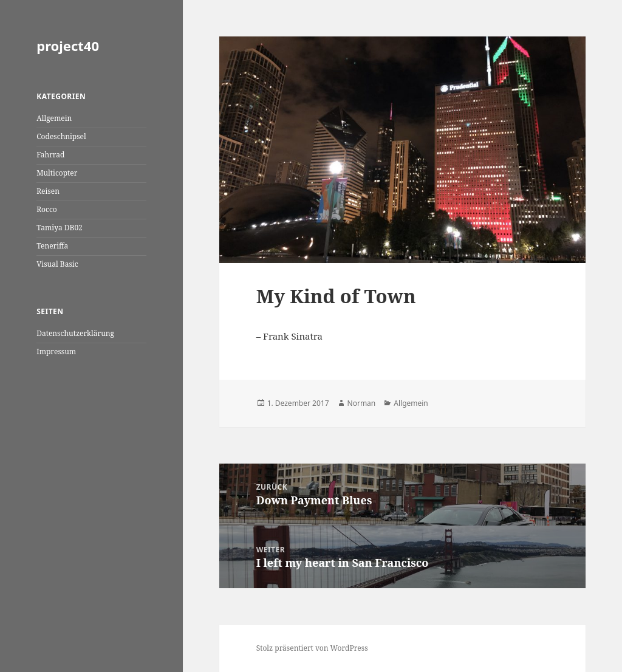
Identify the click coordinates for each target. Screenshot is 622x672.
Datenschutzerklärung (75, 333)
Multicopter (57, 173)
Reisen (48, 191)
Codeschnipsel (61, 136)
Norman (362, 403)
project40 (68, 46)
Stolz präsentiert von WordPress (312, 648)
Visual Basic (57, 264)
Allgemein (54, 118)
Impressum (56, 351)
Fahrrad (50, 155)
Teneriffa (52, 246)
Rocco (47, 209)
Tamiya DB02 (60, 228)
